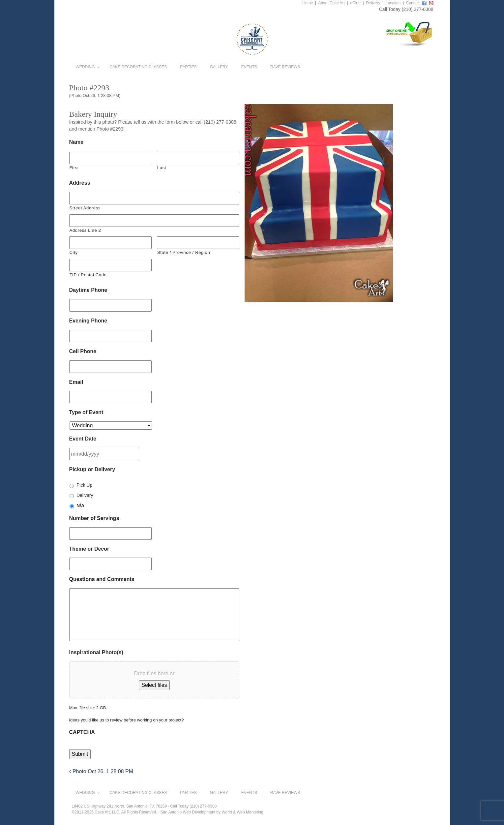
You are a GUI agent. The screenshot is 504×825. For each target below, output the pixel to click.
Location (393, 3)
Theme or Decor (89, 549)
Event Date (83, 439)
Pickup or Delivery (92, 469)
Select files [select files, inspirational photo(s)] (154, 685)
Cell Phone (83, 351)
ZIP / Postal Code (88, 275)
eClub (355, 3)
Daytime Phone (88, 290)
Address (80, 183)
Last (162, 168)
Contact (413, 3)
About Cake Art (331, 3)
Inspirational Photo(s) (96, 652)
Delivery (373, 3)
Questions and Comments (102, 579)
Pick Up (84, 485)
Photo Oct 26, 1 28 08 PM (101, 771)
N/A (80, 505)
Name (76, 142)
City (74, 252)
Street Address (85, 208)
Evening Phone (88, 321)
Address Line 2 (85, 230)
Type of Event (86, 412)
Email (76, 382)
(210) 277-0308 (418, 9)
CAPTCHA (82, 732)
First (74, 168)
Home (308, 3)
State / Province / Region (184, 252)
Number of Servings (94, 518)
